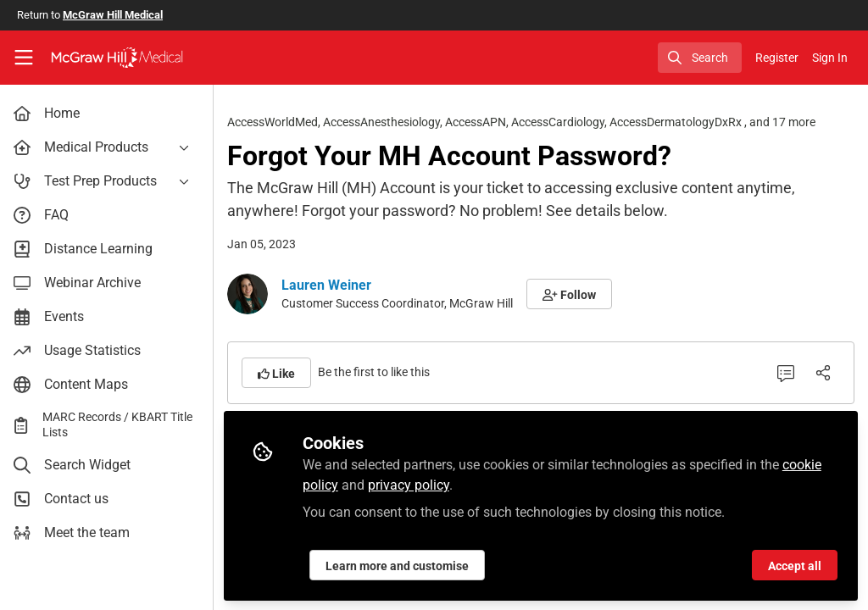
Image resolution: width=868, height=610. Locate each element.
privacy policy (412, 484)
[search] (700, 58)
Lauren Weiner (330, 285)
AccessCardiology (561, 122)
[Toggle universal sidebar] (24, 58)
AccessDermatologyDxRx (680, 122)
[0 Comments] (786, 373)
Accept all (795, 565)
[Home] (117, 58)
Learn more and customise (401, 565)
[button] (573, 294)
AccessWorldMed (276, 122)
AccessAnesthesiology (385, 122)
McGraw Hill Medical (113, 15)
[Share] (823, 373)
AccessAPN (479, 122)
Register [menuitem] (777, 58)
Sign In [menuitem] (830, 58)
